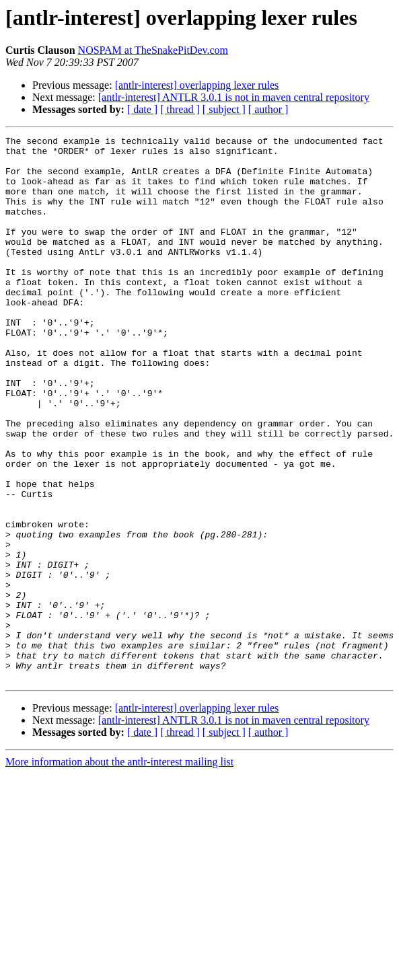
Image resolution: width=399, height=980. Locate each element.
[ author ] (268, 109)
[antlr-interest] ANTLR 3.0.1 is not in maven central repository (234, 97)
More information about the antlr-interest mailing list (119, 871)
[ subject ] (224, 109)
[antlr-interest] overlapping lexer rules (197, 85)
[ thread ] (180, 109)
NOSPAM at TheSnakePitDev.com (153, 50)
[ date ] (142, 109)
